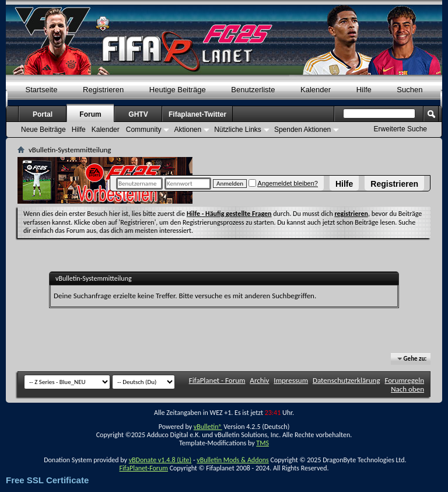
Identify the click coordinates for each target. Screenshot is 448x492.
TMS (262, 443)
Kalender (316, 90)
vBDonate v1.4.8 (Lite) (160, 460)
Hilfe (344, 184)
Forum (90, 114)
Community (144, 130)
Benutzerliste (253, 90)
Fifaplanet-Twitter (197, 114)
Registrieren (394, 184)
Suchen (409, 90)
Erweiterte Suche (400, 129)
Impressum (291, 380)
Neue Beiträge (43, 130)
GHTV (138, 114)
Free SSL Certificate (47, 480)
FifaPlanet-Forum (143, 468)
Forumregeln (404, 380)
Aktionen (188, 130)
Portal (43, 114)
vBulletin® (208, 427)
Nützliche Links (238, 130)
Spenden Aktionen (302, 130)
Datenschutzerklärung (346, 380)
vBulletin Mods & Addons (232, 460)
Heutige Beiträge (178, 90)
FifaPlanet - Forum (217, 380)
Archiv (259, 380)
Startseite (42, 90)
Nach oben (407, 389)
